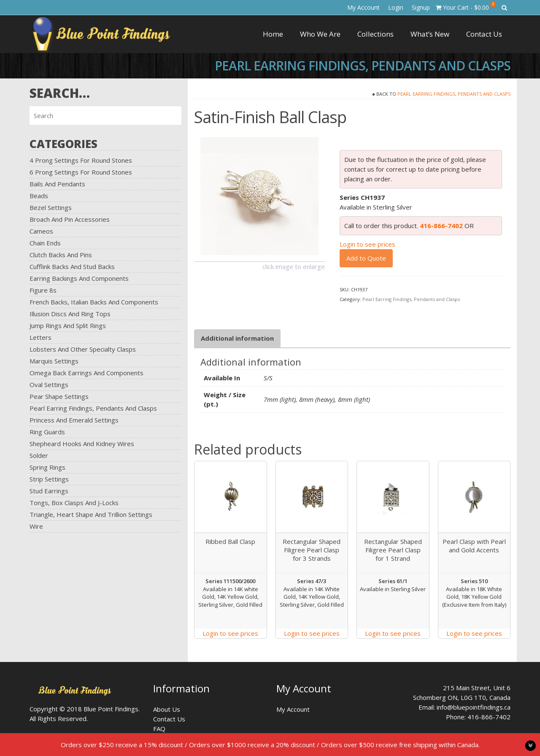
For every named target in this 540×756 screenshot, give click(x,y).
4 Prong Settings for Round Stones (81, 160)
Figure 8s (43, 290)
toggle (531, 746)
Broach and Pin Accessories (70, 219)
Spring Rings (47, 467)
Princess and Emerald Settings (74, 420)
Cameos (41, 231)
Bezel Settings (51, 207)
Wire (36, 526)
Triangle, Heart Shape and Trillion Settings (91, 514)
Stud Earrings (49, 491)
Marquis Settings (54, 361)
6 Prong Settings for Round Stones (81, 172)
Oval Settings (49, 385)
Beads (39, 196)
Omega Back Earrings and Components (86, 373)
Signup (421, 7)
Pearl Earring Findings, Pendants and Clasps (93, 408)
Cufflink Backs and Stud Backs (72, 266)
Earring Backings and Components (79, 278)
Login (396, 7)
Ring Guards (47, 432)
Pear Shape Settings (59, 396)
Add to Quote (366, 258)
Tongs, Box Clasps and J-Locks (74, 503)
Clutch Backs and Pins (61, 255)
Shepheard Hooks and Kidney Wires (82, 444)
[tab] (237, 338)
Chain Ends (45, 243)
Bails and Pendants (57, 184)
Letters (40, 337)
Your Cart (466, 6)
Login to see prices (367, 244)
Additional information (237, 338)
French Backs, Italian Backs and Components (94, 302)
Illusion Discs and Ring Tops (70, 314)
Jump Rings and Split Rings (68, 326)
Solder (39, 455)
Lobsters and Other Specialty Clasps (83, 349)
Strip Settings (49, 479)
